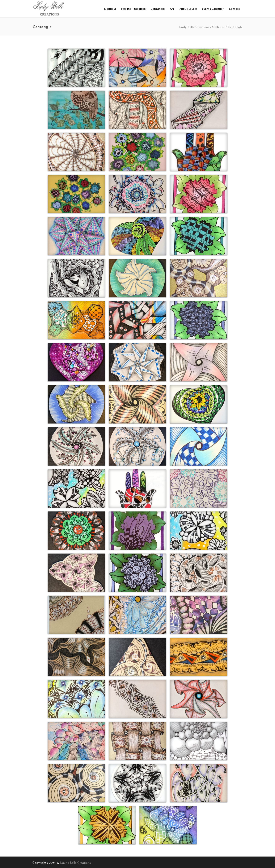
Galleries (218, 27)
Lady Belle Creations (194, 27)
